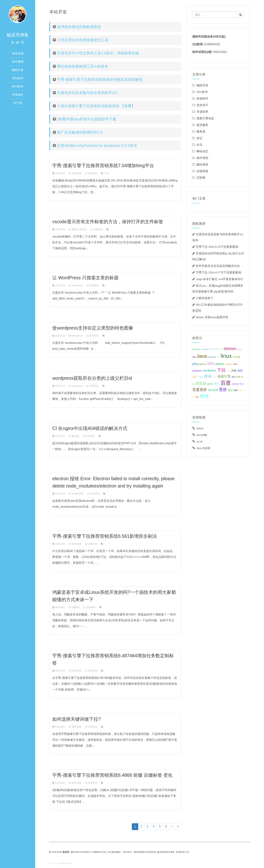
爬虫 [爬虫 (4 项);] (217, 384)
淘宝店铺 (18, 53)
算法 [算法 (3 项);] (230, 390)
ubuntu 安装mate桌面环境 (212, 317)
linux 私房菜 (203, 448)
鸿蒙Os (76, 607)
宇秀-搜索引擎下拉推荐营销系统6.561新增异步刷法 (105, 536)
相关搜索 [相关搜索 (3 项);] (213, 390)
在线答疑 (202, 171)
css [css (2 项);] (221, 349)
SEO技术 (18, 86)
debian (200, 428)
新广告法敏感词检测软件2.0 (80, 132)
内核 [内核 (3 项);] (234, 371)
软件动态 (77, 173)
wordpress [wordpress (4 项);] (209, 370)
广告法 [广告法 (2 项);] (200, 377)
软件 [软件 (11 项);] (205, 396)
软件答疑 (77, 727)
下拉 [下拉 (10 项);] (221, 370)
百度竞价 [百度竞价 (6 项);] (200, 390)
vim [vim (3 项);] (235, 364)
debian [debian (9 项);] (230, 349)
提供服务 (202, 125)
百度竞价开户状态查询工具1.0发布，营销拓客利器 (98, 53)
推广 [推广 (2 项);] (215, 377)
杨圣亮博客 (18, 35)
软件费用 (18, 62)
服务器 (75, 436)
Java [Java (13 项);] (202, 356)
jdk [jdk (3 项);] (218, 357)
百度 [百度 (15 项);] (226, 383)
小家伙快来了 (205, 298)
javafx (200, 442)
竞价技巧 (202, 105)
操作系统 (202, 158)
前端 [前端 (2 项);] (194, 377)
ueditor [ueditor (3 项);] (229, 364)
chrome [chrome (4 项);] (214, 349)
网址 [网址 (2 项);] (197, 397)
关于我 (18, 103)
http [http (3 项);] (239, 349)
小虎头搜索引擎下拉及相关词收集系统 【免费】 (96, 106)
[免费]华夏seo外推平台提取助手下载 (87, 119)
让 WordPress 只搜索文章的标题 (85, 278)
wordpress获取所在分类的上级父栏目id (92, 378)
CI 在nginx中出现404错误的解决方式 (90, 428)
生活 (199, 145)
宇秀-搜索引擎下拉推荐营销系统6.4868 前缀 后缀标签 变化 (112, 775)
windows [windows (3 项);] (197, 371)
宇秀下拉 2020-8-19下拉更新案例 (217, 247)
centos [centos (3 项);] (205, 349)
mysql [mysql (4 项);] (236, 357)
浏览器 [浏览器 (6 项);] (201, 383)
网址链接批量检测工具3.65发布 (83, 66)
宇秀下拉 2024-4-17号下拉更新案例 (218, 272)
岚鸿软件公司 (182, 852)
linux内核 (202, 435)
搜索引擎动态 (205, 118)
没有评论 (93, 173)
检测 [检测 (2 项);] (238, 377)
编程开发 (18, 70)
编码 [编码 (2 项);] (236, 390)
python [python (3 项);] (202, 364)
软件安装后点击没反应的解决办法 (218, 266)
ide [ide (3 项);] (194, 357)
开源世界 (202, 112)
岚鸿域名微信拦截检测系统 (79, 27)
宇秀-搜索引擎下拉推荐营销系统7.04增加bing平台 (103, 165)
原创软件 (18, 78)
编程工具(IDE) (79, 229)
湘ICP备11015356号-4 (81, 852)
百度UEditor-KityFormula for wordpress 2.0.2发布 (97, 146)
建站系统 (202, 164)
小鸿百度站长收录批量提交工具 (83, 40)
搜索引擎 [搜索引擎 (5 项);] (224, 376)
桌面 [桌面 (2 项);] (233, 377)
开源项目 (18, 95)
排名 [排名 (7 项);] (208, 376)
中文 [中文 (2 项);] (229, 371)
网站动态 (202, 151)
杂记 (199, 138)
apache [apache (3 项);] (196, 349)
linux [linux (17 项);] (226, 356)
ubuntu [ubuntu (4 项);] (220, 364)
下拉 (107, 173)
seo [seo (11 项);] (210, 363)
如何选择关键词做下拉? (76, 719)
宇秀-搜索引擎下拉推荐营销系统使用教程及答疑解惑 (100, 80)
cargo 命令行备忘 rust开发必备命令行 (220, 279)
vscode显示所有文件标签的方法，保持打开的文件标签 (108, 222)
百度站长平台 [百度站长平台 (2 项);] (238, 384)
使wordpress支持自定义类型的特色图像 (93, 328)
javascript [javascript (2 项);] (212, 357)
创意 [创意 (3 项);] (240, 371)
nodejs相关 (78, 494)
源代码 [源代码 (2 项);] (210, 384)
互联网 (201, 178)
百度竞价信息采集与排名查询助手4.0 (87, 93)
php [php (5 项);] (195, 364)
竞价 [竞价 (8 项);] (223, 390)
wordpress (77, 285)
